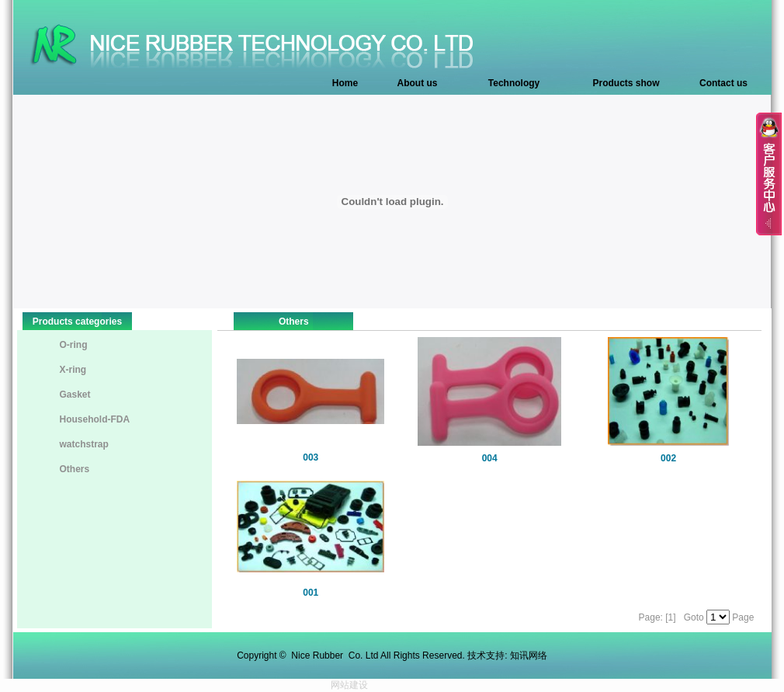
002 (668, 458)
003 (310, 457)
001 (310, 593)
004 (490, 458)
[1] (670, 617)
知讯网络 (529, 655)
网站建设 (349, 685)
